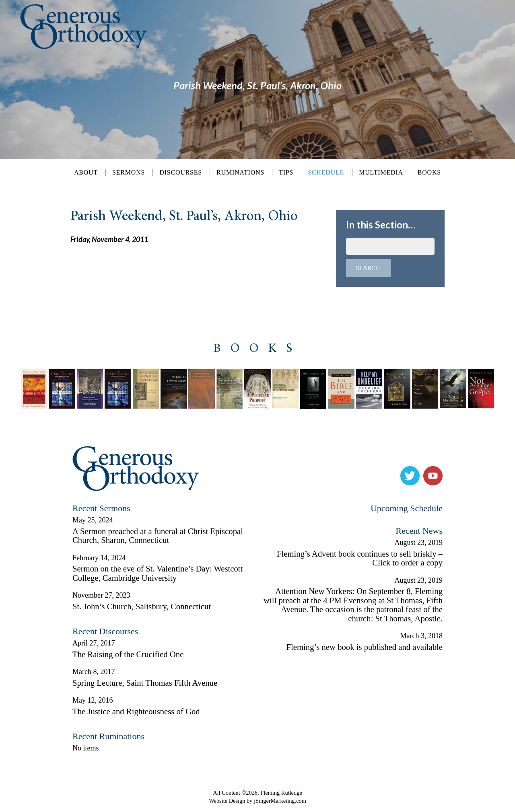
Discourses (181, 173)
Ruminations (240, 173)
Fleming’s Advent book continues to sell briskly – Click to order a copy (360, 561)
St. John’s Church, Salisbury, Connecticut (142, 609)
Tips (286, 173)
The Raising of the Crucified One (128, 657)
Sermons (129, 173)
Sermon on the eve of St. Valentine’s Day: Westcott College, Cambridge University (158, 576)
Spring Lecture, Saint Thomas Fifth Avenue (145, 685)
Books (429, 173)
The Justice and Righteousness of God (136, 714)
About (86, 173)
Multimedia (381, 173)
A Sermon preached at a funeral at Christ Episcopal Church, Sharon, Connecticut (158, 538)
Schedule (326, 172)
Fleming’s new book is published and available (365, 650)
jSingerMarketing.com (280, 803)
